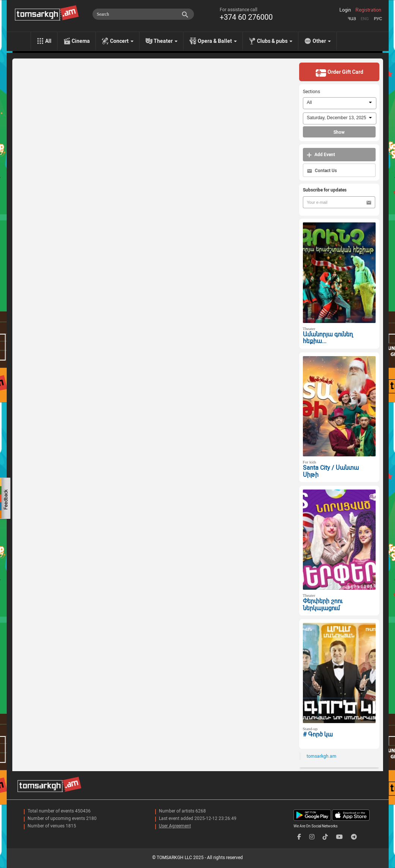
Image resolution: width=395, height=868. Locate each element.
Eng (365, 19)
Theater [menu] (166, 41)
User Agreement (175, 826)
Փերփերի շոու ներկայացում (323, 605)
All (48, 41)
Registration (368, 10)
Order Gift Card (339, 73)
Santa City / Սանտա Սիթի (331, 471)
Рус (378, 19)
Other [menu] (322, 41)
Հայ (352, 19)
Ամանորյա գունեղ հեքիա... (328, 338)
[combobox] (340, 103)
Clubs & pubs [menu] (275, 41)
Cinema (81, 41)
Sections (311, 92)
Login (345, 10)
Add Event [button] (321, 155)
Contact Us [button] (322, 171)
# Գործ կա (318, 734)
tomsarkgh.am (322, 756)
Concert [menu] (122, 41)
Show (339, 132)
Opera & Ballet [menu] (217, 41)
